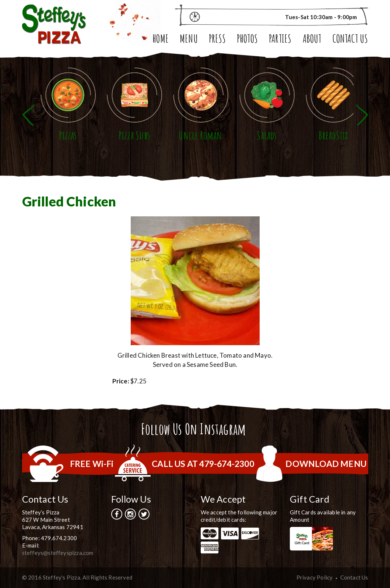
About (312, 40)
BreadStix (333, 135)
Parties (280, 40)
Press (217, 40)
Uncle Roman (200, 135)
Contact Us (350, 40)
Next (362, 115)
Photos (247, 40)
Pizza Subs (134, 135)
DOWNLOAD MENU (326, 464)
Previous (28, 115)
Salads (267, 135)
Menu (189, 40)
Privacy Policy (315, 577)
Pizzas (68, 135)
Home (161, 40)
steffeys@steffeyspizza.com (58, 553)
